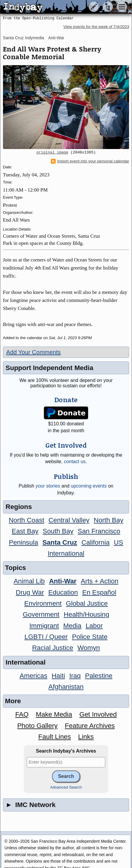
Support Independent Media (49, 368)
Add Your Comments (33, 352)
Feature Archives (90, 726)
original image (52, 153)
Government (41, 614)
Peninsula (23, 542)
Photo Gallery (37, 726)
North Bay (109, 520)
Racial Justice (53, 648)
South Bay (58, 531)
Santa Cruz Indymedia (24, 38)
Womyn (89, 648)
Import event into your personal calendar (90, 161)
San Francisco (99, 531)
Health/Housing (86, 614)
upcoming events (89, 486)
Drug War (30, 592)
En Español (99, 592)
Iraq (75, 676)
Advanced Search (66, 787)
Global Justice (87, 603)
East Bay (25, 531)
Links (86, 737)
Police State (90, 637)
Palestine (99, 676)
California (96, 542)
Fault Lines (55, 737)
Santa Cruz (60, 542)
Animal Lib (29, 581)
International (66, 553)
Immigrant (44, 626)
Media (72, 626)
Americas (33, 676)
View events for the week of (96, 27)
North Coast (26, 520)
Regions (19, 507)
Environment (43, 603)
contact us (75, 462)
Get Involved (98, 714)
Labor (94, 626)
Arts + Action (100, 581)
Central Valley (69, 520)
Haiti (58, 676)
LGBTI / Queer (46, 637)
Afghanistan (66, 687)
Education (63, 592)
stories (48, 486)
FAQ (22, 714)
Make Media (54, 714)
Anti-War (56, 38)
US (118, 542)
